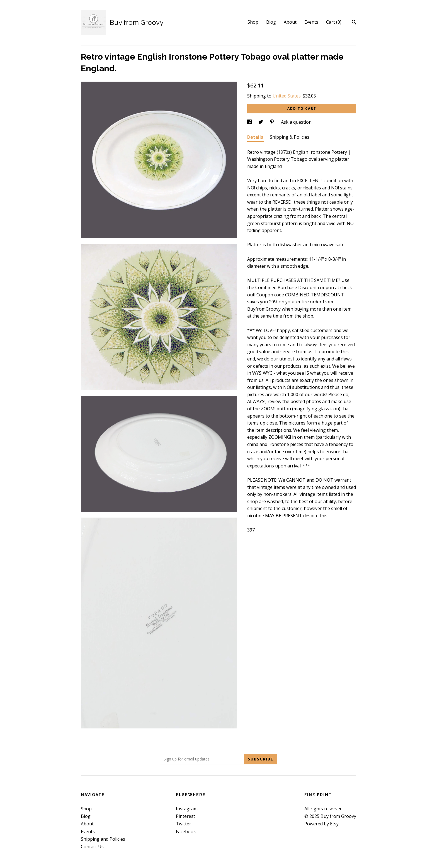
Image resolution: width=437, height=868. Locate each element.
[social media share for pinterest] (273, 122)
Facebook (186, 832)
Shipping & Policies (290, 137)
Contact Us (92, 847)
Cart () (334, 22)
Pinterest (185, 816)
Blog (271, 22)
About (290, 22)
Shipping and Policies (103, 839)
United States (287, 96)
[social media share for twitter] (261, 122)
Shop (253, 22)
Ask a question (296, 122)
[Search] (354, 23)
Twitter (184, 824)
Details (256, 137)
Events (311, 22)
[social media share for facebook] (250, 122)
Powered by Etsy (321, 824)
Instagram (187, 809)
